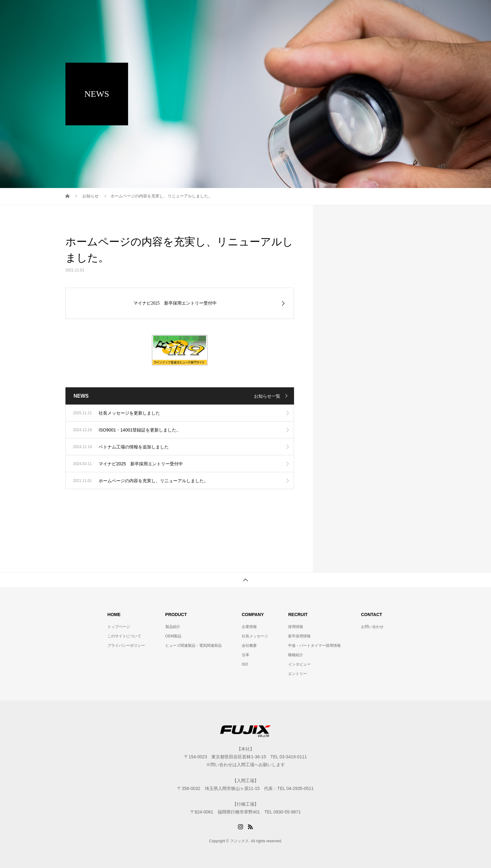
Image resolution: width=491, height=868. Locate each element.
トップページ (119, 627)
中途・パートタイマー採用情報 (314, 646)
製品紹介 (173, 627)
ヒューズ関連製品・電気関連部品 (194, 646)
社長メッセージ (255, 636)
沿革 (246, 655)
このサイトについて (124, 636)
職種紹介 (296, 655)
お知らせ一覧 (267, 396)
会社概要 (249, 646)
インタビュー (299, 664)
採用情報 (296, 627)
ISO (245, 664)
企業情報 (249, 627)
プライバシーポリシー (126, 646)
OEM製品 (173, 636)
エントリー (297, 674)
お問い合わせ (372, 627)
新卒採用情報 (299, 636)
